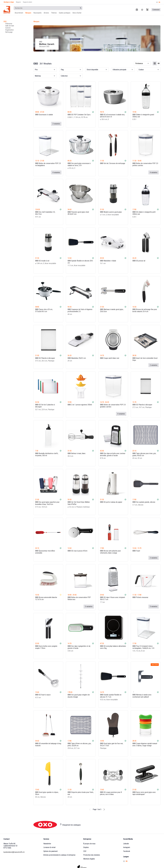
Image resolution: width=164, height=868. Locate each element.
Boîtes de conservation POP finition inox (79, 598)
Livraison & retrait (49, 847)
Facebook (127, 851)
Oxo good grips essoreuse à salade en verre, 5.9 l (79, 164)
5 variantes (89, 606)
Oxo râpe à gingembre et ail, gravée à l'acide (79, 647)
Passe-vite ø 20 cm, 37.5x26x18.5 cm (44, 310)
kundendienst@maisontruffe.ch (14, 852)
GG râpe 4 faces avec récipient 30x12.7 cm (113, 598)
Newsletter (47, 844)
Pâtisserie (9, 24)
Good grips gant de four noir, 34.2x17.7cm (112, 745)
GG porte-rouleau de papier (111, 502)
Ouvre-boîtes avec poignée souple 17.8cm (46, 647)
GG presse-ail (139, 261)
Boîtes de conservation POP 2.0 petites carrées (145, 164)
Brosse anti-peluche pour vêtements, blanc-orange (110, 552)
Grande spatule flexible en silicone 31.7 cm (111, 696)
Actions (46, 13)
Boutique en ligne (9, 2)
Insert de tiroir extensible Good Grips (145, 359)
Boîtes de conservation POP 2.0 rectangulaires (48, 164)
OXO (5, 22)
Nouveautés (37, 13)
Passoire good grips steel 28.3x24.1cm (78, 213)
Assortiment (19, 13)
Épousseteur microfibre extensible (45, 552)
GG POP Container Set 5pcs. (79, 115)
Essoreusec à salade (44, 115)
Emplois (86, 847)
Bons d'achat (77, 13)
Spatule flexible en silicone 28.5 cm (80, 262)
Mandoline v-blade (108, 261)
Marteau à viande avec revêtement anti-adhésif (142, 696)
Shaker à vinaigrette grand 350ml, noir (143, 116)
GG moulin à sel (42, 261)
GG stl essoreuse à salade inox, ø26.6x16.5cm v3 (112, 116)
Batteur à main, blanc (77, 453)
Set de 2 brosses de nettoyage (113, 163)
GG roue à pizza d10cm (77, 551)
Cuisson (8, 28)
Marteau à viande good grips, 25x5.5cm (112, 310)
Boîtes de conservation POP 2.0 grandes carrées (113, 406)
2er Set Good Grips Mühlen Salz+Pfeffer (79, 503)
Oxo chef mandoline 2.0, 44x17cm (45, 213)
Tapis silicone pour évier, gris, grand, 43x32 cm (144, 454)
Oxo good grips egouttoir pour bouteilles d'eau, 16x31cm (47, 503)
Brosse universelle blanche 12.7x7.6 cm (46, 598)
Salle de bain (10, 26)
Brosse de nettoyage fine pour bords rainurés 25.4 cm (145, 310)
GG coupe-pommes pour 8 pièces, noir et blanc (111, 793)
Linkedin (126, 844)
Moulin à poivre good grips (111, 212)
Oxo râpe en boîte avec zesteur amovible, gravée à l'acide (113, 454)
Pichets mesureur (140, 597)
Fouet (136, 551)
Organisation (9, 30)
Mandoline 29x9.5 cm (77, 358)
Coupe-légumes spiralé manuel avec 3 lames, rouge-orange (145, 745)
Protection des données (92, 855)
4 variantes (56, 172)
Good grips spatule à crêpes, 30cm (47, 793)
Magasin (18, 2)
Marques (28, 13)
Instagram (127, 847)
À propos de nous (89, 844)
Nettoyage (9, 32)
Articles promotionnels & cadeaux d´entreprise (59, 855)
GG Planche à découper (45, 358)
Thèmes (54, 13)
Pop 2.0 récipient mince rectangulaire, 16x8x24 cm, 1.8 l (143, 647)
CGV (85, 851)
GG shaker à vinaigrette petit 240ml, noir (144, 213)
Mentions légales (89, 859)
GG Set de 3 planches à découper (45, 406)
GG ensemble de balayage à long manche (48, 745)
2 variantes (56, 124)
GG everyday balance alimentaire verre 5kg (113, 647)
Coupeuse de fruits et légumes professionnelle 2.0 (80, 310)
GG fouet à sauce (43, 695)
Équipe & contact (27, 2)
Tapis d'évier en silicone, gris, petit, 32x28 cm (79, 745)
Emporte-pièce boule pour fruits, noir (81, 793)
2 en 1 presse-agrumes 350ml (80, 405)
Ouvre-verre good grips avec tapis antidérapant (144, 793)
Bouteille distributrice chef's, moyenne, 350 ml (47, 454)
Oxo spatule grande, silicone (144, 502)
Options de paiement (51, 851)
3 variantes (154, 606)
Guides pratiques (65, 13)
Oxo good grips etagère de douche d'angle (79, 696)
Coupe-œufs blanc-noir (110, 358)
